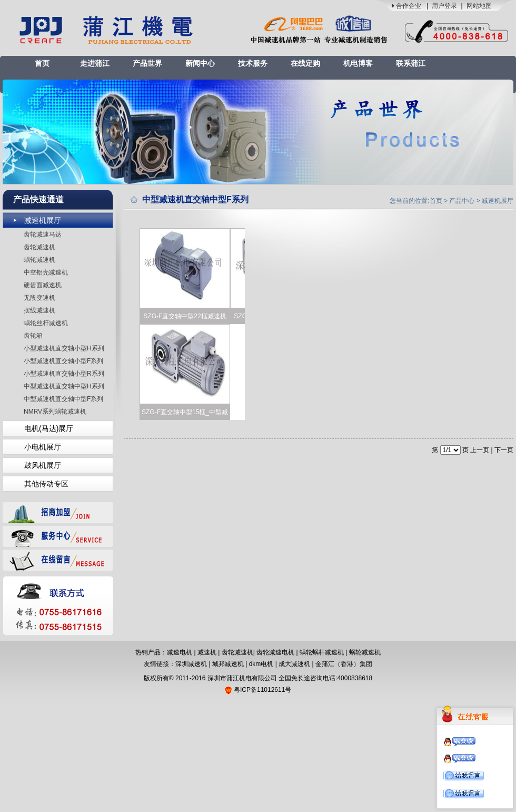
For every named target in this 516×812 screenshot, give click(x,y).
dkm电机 (261, 664)
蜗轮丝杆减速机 (46, 323)
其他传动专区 (46, 484)
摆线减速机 (39, 310)
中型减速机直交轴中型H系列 (64, 386)
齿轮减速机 (39, 247)
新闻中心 (200, 63)
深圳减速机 (191, 664)
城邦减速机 (228, 664)
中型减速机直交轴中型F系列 (63, 399)
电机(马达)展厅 (49, 428)
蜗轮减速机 (39, 260)
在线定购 (305, 63)
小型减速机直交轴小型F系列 (63, 361)
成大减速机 (294, 664)
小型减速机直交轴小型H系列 (64, 348)
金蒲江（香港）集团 (344, 664)
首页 (42, 63)
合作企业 (409, 6)
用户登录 (444, 6)
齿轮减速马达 (43, 234)
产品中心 (462, 201)
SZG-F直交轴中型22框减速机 (185, 316)
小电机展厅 (43, 447)
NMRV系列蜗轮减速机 (55, 412)
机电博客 (358, 63)
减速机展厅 (43, 220)
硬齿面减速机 (43, 285)
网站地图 (479, 6)
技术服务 (253, 63)
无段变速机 (39, 298)
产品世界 (147, 63)
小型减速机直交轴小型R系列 (64, 374)
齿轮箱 (33, 336)
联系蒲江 (411, 63)
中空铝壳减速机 (46, 272)
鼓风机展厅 (43, 465)
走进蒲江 (95, 63)
